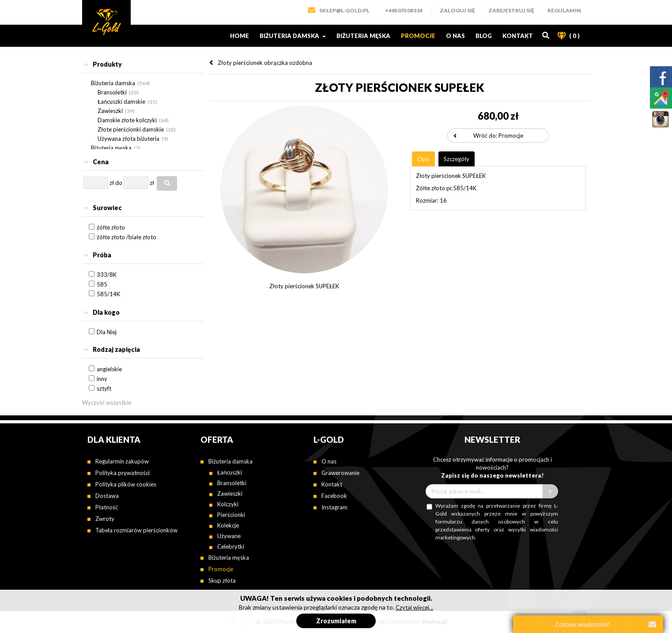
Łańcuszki (230, 472)
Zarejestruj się (511, 10)
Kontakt (518, 36)
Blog (484, 36)
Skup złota (222, 580)
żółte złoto (111, 227)
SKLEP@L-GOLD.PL (344, 10)
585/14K (108, 294)
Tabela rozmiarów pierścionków (136, 530)
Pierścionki (231, 515)
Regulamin (564, 10)
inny (102, 379)
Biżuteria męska (363, 36)
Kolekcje (228, 525)
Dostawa (107, 496)
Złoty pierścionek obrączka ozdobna (265, 63)
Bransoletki (112, 92)
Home (240, 36)
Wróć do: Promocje (498, 136)
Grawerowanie (340, 473)
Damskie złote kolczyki (127, 120)
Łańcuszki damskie (121, 102)
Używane (229, 536)
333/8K (107, 275)
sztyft (104, 388)
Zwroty (105, 519)
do (119, 183)
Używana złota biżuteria (128, 139)
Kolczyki (228, 504)
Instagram (334, 507)
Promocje (418, 36)
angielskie (109, 369)
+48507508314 (404, 10)
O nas (455, 36)
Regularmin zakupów (122, 461)
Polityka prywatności (123, 473)
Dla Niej (107, 332)
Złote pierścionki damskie (131, 129)
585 (102, 284)
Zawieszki (110, 111)
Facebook (334, 496)
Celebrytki (231, 546)
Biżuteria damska (293, 36)
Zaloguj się (457, 10)
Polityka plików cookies (126, 484)
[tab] (143, 65)
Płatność (107, 507)
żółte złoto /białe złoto (126, 237)
